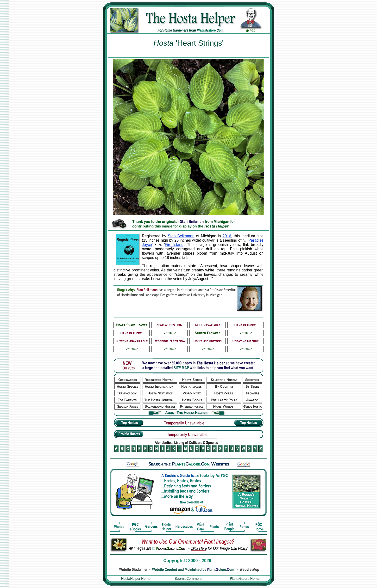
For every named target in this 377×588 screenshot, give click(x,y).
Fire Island (174, 245)
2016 (227, 236)
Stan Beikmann (181, 236)
